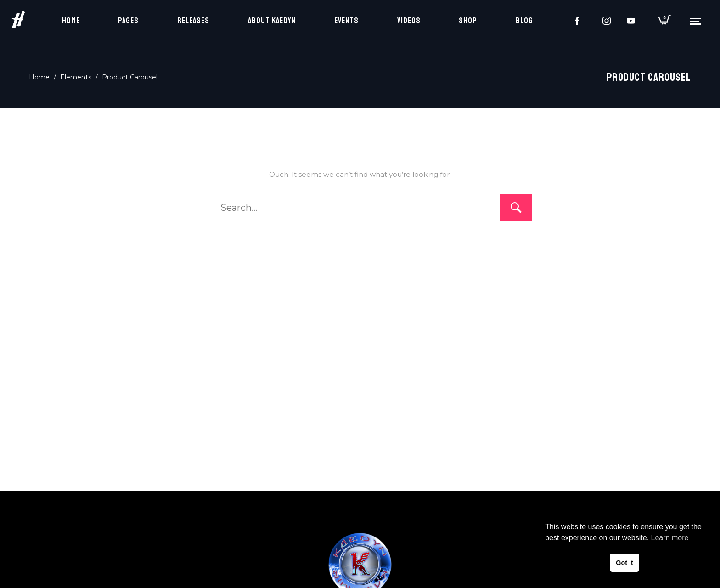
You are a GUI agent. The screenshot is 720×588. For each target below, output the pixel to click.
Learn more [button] (670, 538)
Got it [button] (624, 563)
